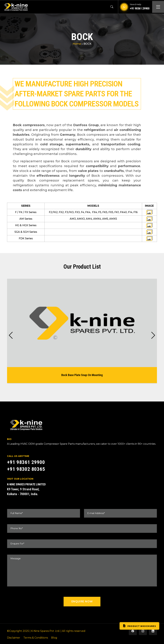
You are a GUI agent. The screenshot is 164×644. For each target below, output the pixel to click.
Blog (54, 638)
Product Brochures (139, 626)
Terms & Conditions (36, 638)
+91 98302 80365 (26, 469)
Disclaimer (14, 638)
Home (77, 44)
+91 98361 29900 (140, 8)
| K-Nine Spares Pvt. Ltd (45, 631)
